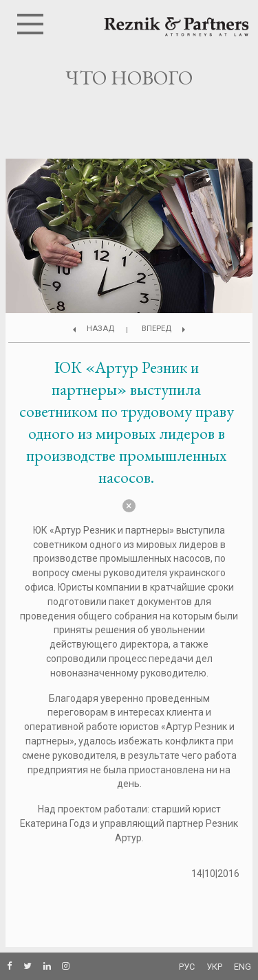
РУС (187, 967)
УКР (214, 967)
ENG (243, 967)
